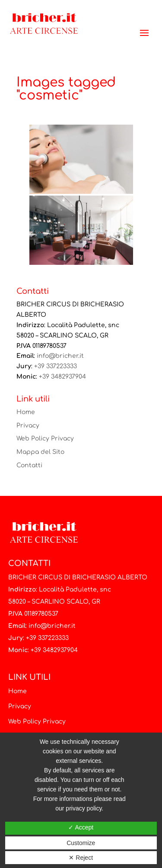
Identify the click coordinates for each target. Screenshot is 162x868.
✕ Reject (81, 858)
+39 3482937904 (62, 377)
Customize (81, 843)
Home (26, 412)
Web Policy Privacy (45, 439)
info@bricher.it (60, 356)
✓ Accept (81, 827)
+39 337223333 (56, 366)
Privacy (28, 426)
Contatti (29, 465)
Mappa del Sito (40, 452)
